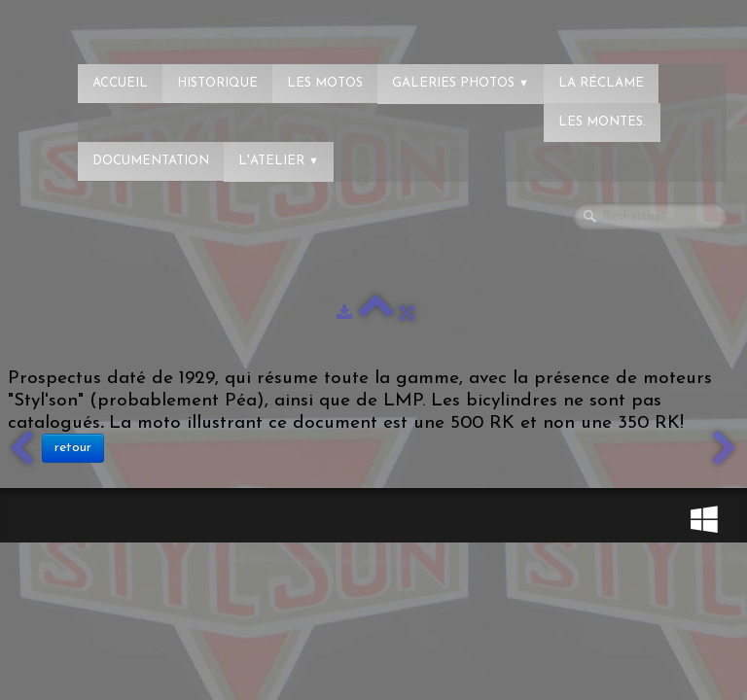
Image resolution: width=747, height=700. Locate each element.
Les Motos (325, 83)
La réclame (601, 83)
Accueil (120, 83)
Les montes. (602, 122)
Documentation (151, 161)
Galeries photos (461, 83)
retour (73, 448)
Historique (217, 83)
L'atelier (279, 161)
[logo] (92, 24)
